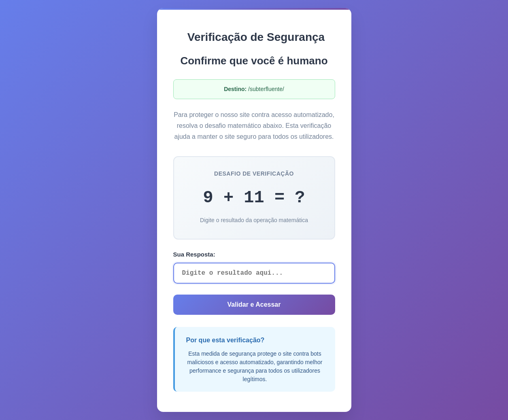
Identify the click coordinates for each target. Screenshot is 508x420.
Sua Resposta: (194, 254)
